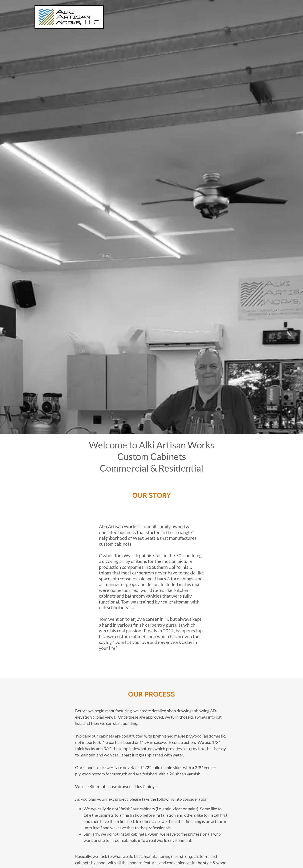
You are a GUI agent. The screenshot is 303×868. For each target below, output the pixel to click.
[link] (69, 17)
